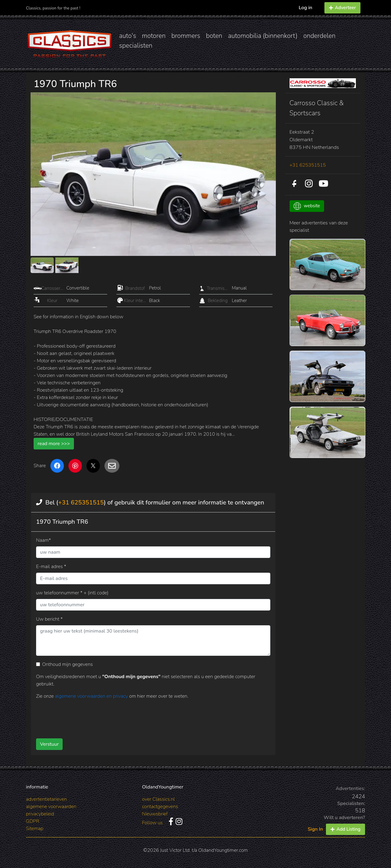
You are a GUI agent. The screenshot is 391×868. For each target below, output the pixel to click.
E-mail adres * (51, 567)
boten (214, 36)
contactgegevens (160, 807)
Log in (306, 8)
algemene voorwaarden (51, 807)
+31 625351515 (81, 502)
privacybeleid (40, 814)
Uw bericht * (49, 619)
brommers (186, 36)
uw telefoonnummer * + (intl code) (72, 593)
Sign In (315, 829)
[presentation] (143, 717)
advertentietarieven (46, 799)
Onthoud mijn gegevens (68, 664)
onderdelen (319, 36)
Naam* (44, 540)
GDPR (33, 821)
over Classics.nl (158, 799)
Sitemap (35, 829)
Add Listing (345, 829)
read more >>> (54, 444)
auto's (128, 36)
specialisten (136, 46)
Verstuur (49, 744)
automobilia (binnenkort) (263, 36)
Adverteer (342, 8)
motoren (153, 36)
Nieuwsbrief (155, 814)
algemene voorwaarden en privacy (92, 696)
